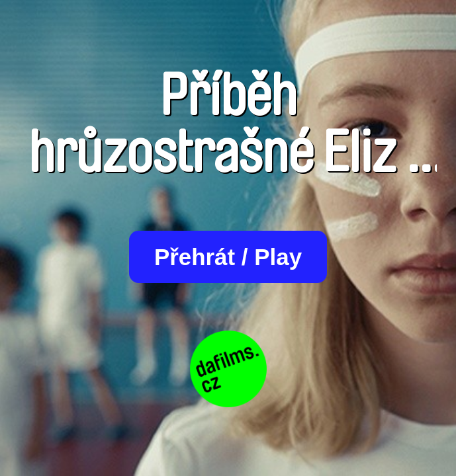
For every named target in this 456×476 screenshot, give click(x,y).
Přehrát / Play (228, 257)
